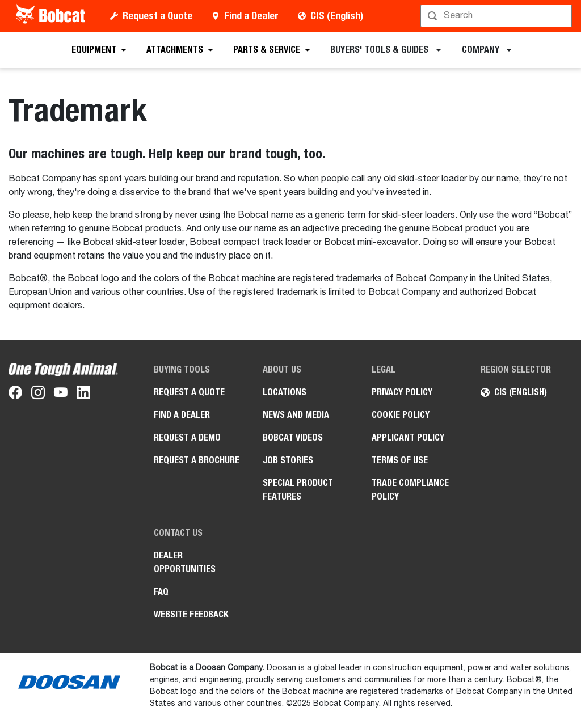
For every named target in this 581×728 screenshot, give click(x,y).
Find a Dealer (251, 16)
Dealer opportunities (185, 562)
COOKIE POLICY (401, 415)
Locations (285, 392)
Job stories (288, 460)
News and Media (296, 415)
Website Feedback (191, 614)
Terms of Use (400, 460)
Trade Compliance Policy (410, 490)
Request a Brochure (197, 460)
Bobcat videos (293, 437)
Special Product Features (298, 490)
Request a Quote (157, 16)
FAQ (161, 592)
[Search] (497, 16)
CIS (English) (337, 16)
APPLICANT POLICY (408, 437)
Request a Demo (187, 437)
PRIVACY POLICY (402, 392)
